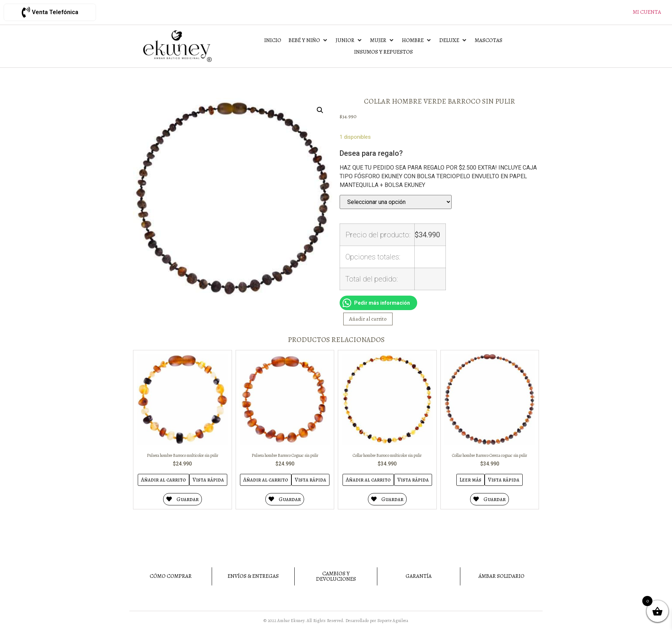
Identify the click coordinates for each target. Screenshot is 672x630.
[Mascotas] (489, 40)
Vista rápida (208, 480)
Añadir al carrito (368, 319)
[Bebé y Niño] (308, 40)
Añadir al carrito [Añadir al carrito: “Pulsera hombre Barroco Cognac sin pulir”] (266, 480)
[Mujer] (382, 40)
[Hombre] (417, 40)
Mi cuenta (647, 12)
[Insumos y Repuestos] (383, 52)
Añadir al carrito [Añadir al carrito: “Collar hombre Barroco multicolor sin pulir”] (368, 480)
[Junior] (349, 40)
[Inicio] (273, 40)
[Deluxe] (453, 40)
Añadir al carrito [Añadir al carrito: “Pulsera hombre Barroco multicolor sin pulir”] (163, 480)
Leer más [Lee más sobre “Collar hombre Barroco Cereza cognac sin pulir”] (470, 480)
